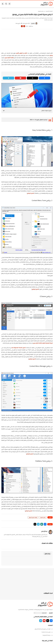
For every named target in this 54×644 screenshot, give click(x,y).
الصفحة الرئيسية (49, 11)
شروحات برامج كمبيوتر (33, 517)
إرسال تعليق (47, 554)
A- (22, 26)
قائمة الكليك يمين (9, 58)
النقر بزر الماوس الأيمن (21, 53)
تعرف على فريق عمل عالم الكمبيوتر (44, 629)
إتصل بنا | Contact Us (47, 632)
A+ (24, 26)
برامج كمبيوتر (41, 11)
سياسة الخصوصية (48, 635)
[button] (45, 524)
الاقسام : (51, 613)
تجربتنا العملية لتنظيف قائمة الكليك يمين (43, 343)
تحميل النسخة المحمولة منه (19, 348)
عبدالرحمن (33, 23)
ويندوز (51, 55)
